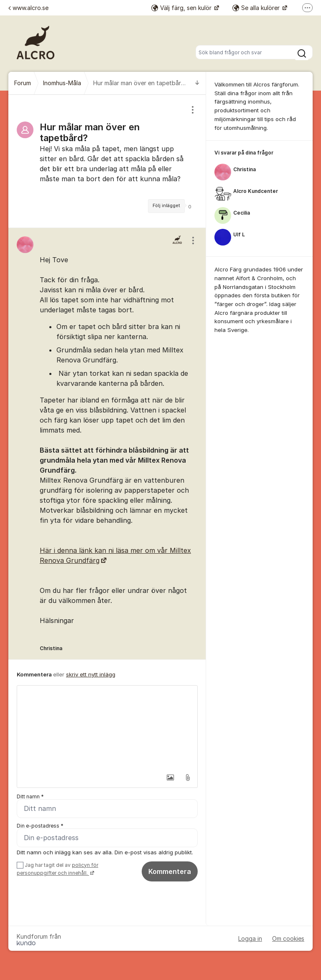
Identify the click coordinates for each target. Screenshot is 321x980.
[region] (107, 161)
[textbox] (107, 727)
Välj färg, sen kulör (182, 8)
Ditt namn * (30, 796)
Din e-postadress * (40, 826)
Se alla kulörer (257, 8)
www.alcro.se (28, 8)
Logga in (250, 938)
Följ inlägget (166, 206)
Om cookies (288, 938)
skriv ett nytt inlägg (91, 674)
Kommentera (170, 871)
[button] (170, 777)
